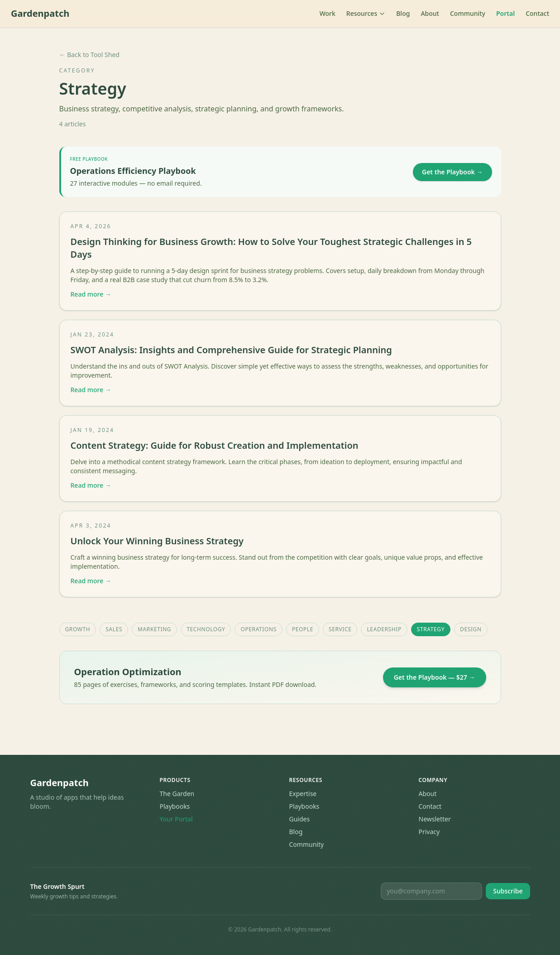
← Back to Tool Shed (89, 55)
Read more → (91, 294)
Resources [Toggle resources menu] (366, 13)
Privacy (429, 832)
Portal (505, 13)
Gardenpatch (40, 13)
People (303, 629)
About (430, 13)
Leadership (384, 629)
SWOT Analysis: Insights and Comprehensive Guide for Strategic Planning (231, 350)
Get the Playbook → (452, 172)
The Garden (177, 794)
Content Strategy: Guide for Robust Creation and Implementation (215, 445)
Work (328, 13)
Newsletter (435, 819)
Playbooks (175, 806)
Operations (258, 629)
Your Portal (176, 819)
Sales (114, 629)
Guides (300, 819)
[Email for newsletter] (431, 891)
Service (340, 629)
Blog (403, 13)
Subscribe (508, 891)
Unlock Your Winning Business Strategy (157, 541)
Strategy (431, 629)
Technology (206, 629)
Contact (537, 13)
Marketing (154, 629)
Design (471, 629)
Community (468, 13)
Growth (78, 629)
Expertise (303, 794)
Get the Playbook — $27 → (435, 677)
